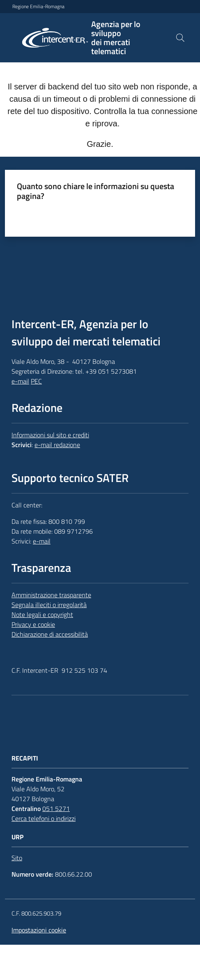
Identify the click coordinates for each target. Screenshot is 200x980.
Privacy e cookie (33, 624)
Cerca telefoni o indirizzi (44, 818)
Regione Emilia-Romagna (38, 7)
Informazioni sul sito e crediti (50, 435)
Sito (17, 858)
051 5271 (56, 809)
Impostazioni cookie (39, 930)
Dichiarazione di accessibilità (50, 634)
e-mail (20, 381)
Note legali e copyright (42, 614)
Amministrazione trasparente (51, 595)
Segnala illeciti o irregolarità (49, 605)
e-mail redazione (57, 445)
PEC (36, 381)
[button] (180, 38)
